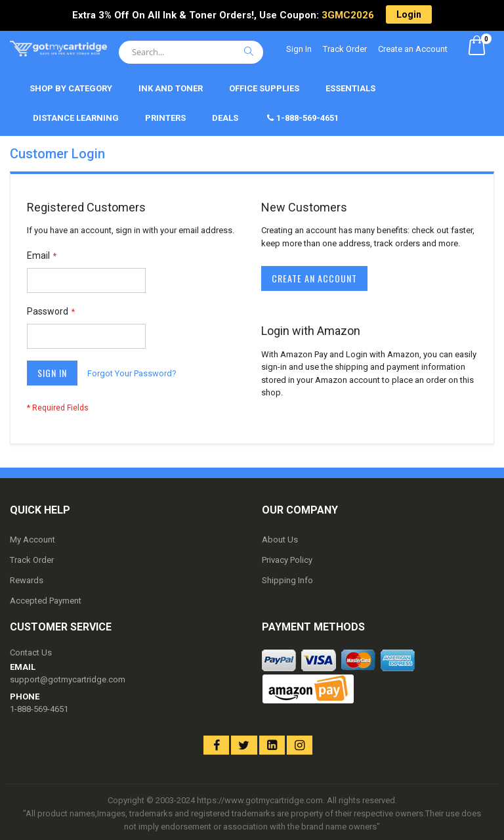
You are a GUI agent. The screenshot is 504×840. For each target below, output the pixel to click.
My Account (32, 540)
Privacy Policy (287, 560)
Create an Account (413, 49)
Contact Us (31, 652)
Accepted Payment (46, 601)
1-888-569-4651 (39, 709)
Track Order (345, 49)
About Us (280, 540)
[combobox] (191, 52)
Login (409, 14)
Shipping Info (287, 580)
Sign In (299, 49)
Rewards (27, 580)
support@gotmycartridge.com (68, 679)
